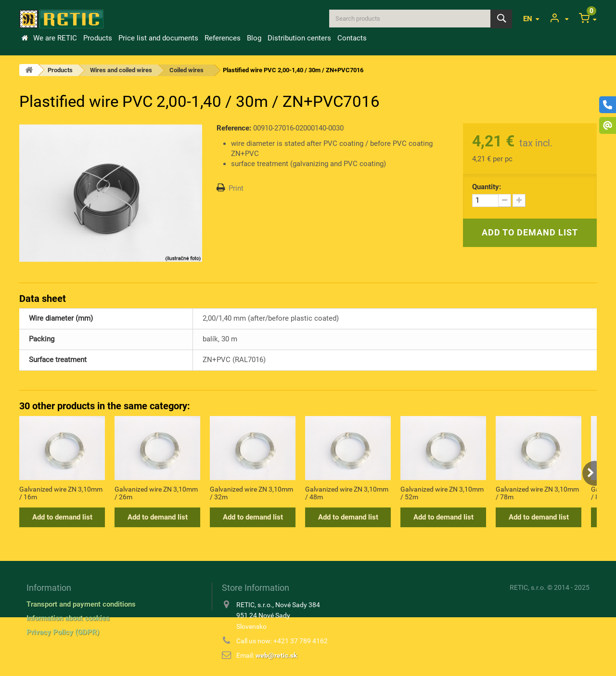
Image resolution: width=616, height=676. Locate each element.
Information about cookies (68, 618)
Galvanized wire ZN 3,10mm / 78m (537, 493)
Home (25, 38)
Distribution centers (299, 38)
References (223, 38)
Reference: (234, 128)
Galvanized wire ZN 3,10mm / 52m (442, 493)
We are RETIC (55, 38)
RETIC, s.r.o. (528, 587)
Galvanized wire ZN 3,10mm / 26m (156, 493)
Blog (254, 38)
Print (236, 188)
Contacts (352, 38)
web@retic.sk (276, 655)
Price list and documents (158, 38)
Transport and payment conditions (81, 604)
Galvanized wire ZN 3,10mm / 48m (347, 493)
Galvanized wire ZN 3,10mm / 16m (61, 493)
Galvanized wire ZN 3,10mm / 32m (251, 493)
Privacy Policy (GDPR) (63, 632)
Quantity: (487, 187)
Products (98, 38)
